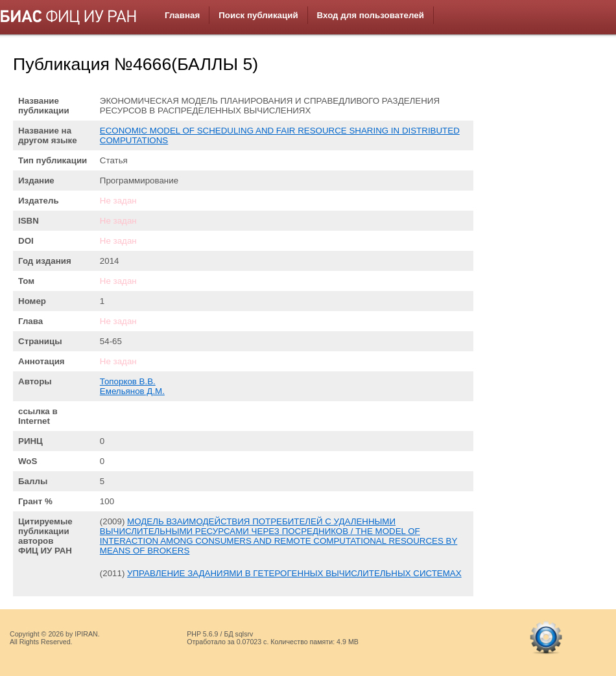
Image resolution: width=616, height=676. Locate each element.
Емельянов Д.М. (132, 391)
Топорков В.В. (128, 381)
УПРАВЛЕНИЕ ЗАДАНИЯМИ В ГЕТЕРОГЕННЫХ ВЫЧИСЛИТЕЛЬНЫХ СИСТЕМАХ (294, 573)
